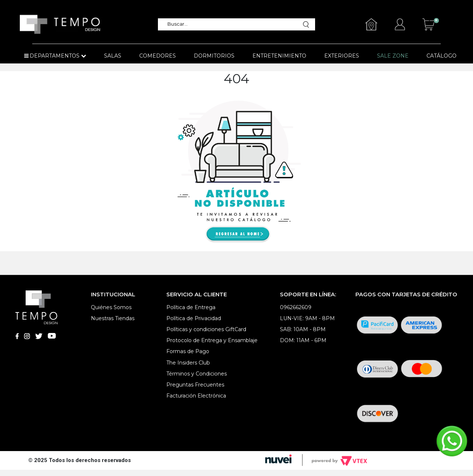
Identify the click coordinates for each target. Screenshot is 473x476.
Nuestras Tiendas (113, 318)
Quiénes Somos (111, 307)
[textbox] (233, 24)
